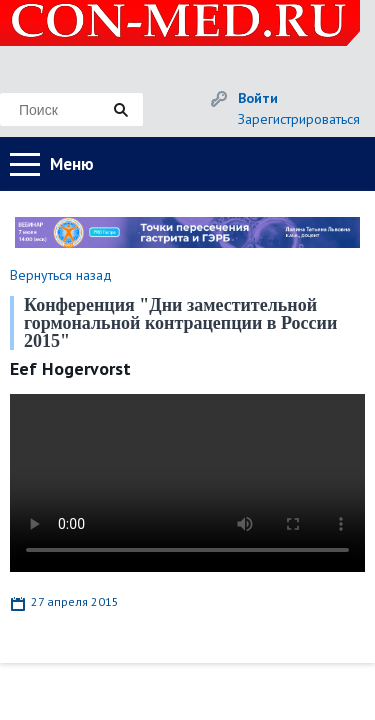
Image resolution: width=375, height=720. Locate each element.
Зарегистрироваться (299, 119)
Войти (258, 98)
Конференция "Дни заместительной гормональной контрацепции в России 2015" (180, 323)
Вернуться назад (61, 275)
